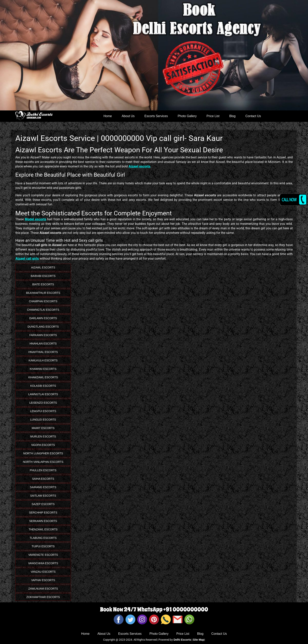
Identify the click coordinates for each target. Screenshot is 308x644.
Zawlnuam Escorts (43, 589)
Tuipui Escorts (43, 546)
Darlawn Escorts (43, 318)
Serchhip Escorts (43, 513)
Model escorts (36, 219)
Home (108, 116)
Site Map (199, 640)
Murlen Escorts (43, 436)
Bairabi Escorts (43, 276)
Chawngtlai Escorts (43, 310)
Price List (213, 116)
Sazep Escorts (43, 504)
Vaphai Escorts (43, 580)
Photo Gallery (187, 116)
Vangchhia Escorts (43, 563)
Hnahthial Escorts (43, 352)
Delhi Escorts (182, 640)
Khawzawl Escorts (43, 377)
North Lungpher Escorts (43, 453)
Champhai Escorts (43, 301)
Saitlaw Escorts (43, 496)
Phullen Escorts (43, 470)
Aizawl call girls (27, 259)
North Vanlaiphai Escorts (43, 462)
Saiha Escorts (43, 479)
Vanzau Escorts (43, 572)
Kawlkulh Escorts (43, 360)
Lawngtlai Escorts (43, 394)
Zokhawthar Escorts (43, 597)
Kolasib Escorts (43, 386)
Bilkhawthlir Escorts (43, 293)
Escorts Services (156, 116)
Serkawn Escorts (43, 521)
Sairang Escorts (43, 487)
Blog (232, 116)
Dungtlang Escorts (43, 327)
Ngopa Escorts (43, 445)
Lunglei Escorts (43, 420)
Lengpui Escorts (43, 411)
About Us (128, 116)
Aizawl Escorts (43, 267)
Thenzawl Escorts (43, 529)
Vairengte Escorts (43, 555)
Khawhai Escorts (43, 369)
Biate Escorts (43, 284)
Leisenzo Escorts (43, 403)
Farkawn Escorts (43, 335)
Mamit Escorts (43, 428)
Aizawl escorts (139, 166)
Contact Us (253, 116)
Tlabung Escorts (43, 538)
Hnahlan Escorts (43, 344)
